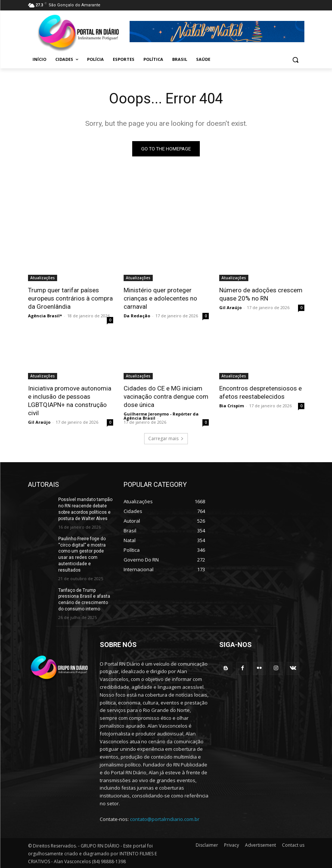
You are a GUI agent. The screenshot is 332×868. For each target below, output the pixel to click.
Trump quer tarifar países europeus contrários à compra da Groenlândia (70, 298)
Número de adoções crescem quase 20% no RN (261, 294)
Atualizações (43, 278)
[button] (296, 60)
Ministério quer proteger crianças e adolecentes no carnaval (160, 298)
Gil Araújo (230, 307)
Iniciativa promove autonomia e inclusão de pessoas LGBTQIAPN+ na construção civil (70, 401)
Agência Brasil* (45, 316)
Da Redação (137, 316)
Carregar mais (166, 438)
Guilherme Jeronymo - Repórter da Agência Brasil (161, 416)
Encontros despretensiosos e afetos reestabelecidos (260, 392)
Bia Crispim (232, 406)
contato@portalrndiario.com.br (165, 819)
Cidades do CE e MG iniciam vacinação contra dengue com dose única (166, 396)
